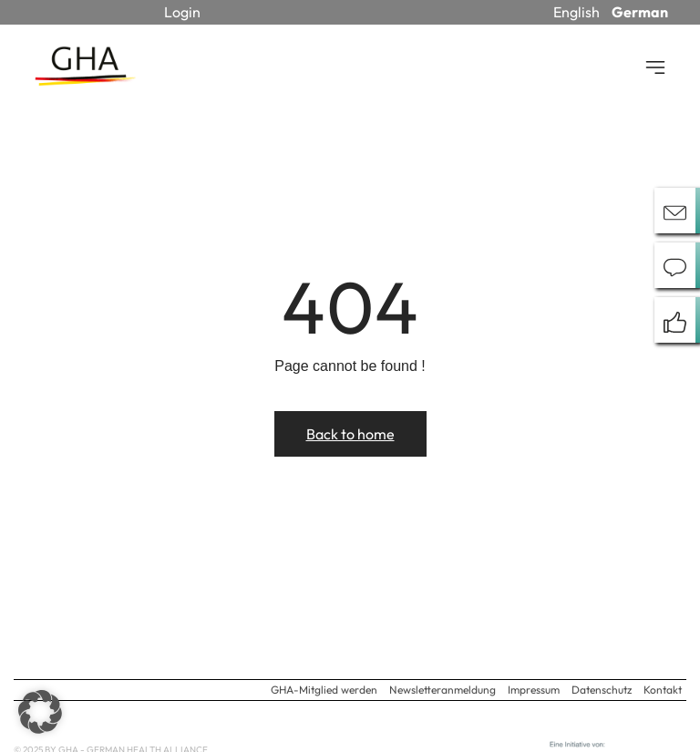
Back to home (350, 434)
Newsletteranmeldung (443, 690)
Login (182, 12)
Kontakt (663, 690)
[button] (40, 712)
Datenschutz (602, 690)
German (640, 12)
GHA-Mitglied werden (324, 690)
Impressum (534, 690)
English (576, 12)
